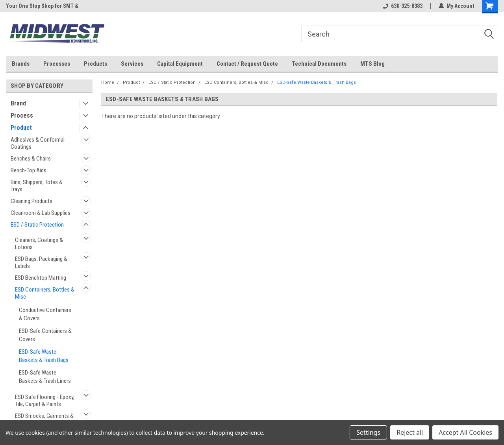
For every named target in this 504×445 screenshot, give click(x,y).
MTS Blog (372, 64)
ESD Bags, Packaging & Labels (41, 262)
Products (95, 64)
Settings (368, 432)
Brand (18, 103)
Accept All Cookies (465, 432)
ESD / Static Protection (37, 225)
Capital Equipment (180, 64)
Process (22, 115)
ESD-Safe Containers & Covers (45, 335)
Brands (21, 64)
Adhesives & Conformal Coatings (38, 143)
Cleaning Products (31, 201)
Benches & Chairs (31, 159)
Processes (57, 64)
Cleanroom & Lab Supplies (41, 213)
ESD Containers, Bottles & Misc (45, 293)
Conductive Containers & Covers (45, 314)
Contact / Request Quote (247, 64)
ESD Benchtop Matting (41, 278)
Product (21, 128)
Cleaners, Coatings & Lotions (39, 244)
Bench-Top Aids (29, 170)
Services (132, 64)
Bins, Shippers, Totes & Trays (37, 186)
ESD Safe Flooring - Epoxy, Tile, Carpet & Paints (45, 401)
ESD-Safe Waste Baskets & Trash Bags (44, 356)
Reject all (410, 432)
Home (108, 82)
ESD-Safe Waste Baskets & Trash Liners (45, 377)
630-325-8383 (403, 6)
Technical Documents (319, 64)
